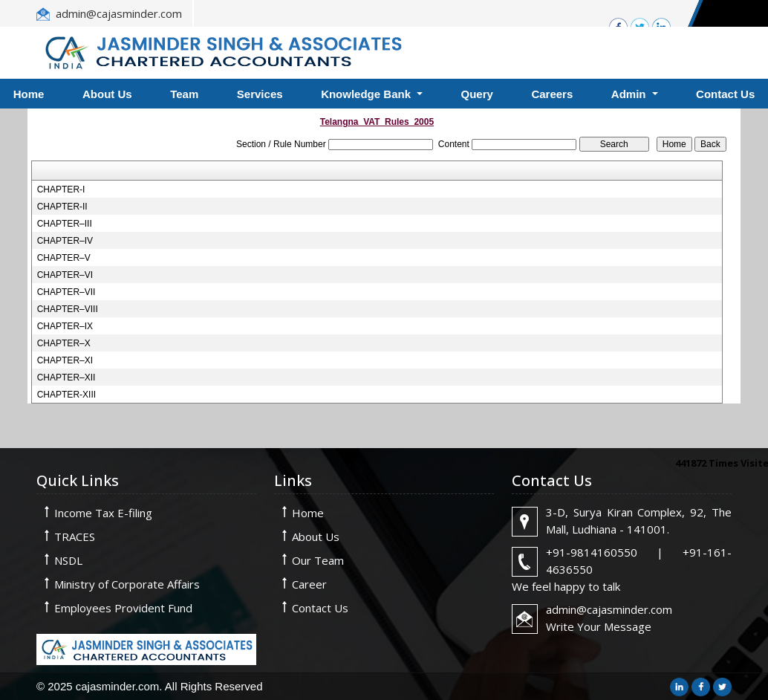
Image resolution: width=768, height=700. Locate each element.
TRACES (75, 537)
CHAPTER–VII (66, 292)
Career (309, 584)
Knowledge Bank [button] (367, 94)
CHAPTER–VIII (68, 309)
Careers (552, 94)
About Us (107, 94)
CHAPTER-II (62, 207)
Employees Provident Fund (123, 608)
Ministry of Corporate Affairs (127, 584)
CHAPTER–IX (65, 326)
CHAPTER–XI (65, 360)
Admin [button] (630, 94)
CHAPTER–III (65, 224)
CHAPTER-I (61, 189)
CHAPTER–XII (66, 377)
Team (184, 94)
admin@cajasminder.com (119, 13)
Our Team (318, 560)
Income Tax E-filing (103, 513)
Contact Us (320, 608)
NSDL (68, 560)
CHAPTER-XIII (66, 395)
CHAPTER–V (64, 258)
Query (477, 94)
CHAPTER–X (64, 343)
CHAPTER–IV (65, 241)
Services (260, 94)
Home (308, 513)
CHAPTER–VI (65, 275)
